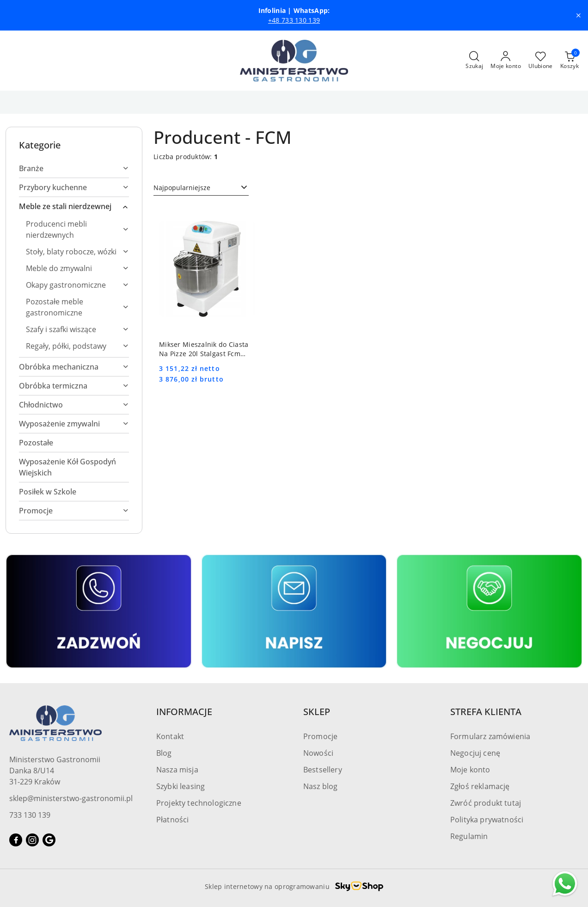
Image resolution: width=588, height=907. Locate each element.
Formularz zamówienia (490, 736)
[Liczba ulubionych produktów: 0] (541, 61)
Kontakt (170, 736)
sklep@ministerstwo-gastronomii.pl (71, 798)
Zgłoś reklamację (480, 786)
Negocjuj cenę (475, 753)
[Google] (49, 840)
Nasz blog (320, 786)
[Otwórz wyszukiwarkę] (474, 61)
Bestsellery (323, 770)
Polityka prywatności (487, 820)
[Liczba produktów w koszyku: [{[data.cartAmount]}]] (570, 61)
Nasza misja (177, 770)
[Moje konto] (506, 61)
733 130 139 (30, 815)
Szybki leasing (181, 786)
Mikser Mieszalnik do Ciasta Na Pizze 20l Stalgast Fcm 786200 (204, 349)
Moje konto (470, 770)
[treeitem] (74, 168)
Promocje (320, 736)
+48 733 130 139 (294, 20)
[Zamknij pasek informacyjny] (578, 15)
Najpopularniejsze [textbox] (182, 188)
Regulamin (469, 836)
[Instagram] (32, 840)
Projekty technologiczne (199, 803)
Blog (164, 753)
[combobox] (201, 188)
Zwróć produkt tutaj (486, 803)
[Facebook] (16, 840)
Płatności (172, 820)
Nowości (318, 753)
